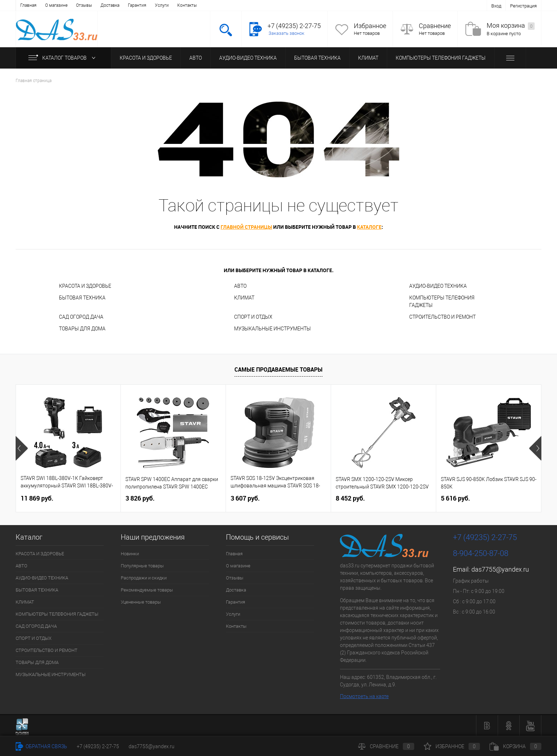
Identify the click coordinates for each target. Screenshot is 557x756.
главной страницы (246, 227)
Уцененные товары (141, 602)
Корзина (515, 746)
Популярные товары (142, 566)
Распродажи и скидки (144, 578)
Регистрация (523, 6)
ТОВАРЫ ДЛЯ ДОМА (82, 329)
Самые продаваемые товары (278, 369)
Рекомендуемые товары (147, 590)
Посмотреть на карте (364, 696)
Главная (28, 5)
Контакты (187, 5)
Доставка (110, 5)
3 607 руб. (245, 498)
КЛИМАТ (368, 58)
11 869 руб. (37, 498)
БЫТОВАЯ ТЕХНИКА (317, 58)
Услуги (162, 5)
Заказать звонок (286, 33)
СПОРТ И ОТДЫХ (253, 317)
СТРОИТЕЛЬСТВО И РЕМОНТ (442, 317)
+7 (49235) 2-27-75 (98, 746)
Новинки (130, 554)
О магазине (56, 5)
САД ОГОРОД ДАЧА (81, 317)
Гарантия (137, 5)
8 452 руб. (350, 498)
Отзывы (84, 5)
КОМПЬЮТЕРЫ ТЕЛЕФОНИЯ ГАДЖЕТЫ (441, 58)
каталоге (369, 227)
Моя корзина (511, 26)
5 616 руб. (455, 498)
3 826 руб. (140, 498)
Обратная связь (41, 746)
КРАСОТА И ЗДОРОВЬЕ (146, 58)
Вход (496, 6)
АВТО (196, 58)
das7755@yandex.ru (500, 569)
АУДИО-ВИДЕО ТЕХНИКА (248, 58)
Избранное (370, 26)
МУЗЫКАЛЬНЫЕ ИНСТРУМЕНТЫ (272, 329)
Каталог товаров (63, 58)
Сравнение (435, 26)
